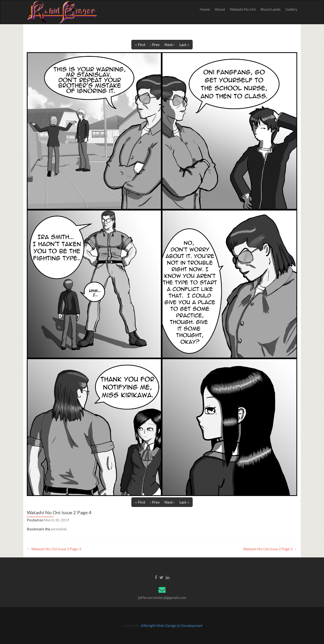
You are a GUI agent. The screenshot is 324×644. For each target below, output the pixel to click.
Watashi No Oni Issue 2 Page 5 (270, 549)
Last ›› (184, 44)
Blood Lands (271, 9)
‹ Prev (155, 44)
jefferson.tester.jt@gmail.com (162, 597)
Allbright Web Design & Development (172, 625)
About (220, 9)
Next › (169, 44)
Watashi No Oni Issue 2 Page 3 (54, 549)
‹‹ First (140, 44)
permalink (59, 529)
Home (205, 9)
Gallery (291, 9)
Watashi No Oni (243, 9)
